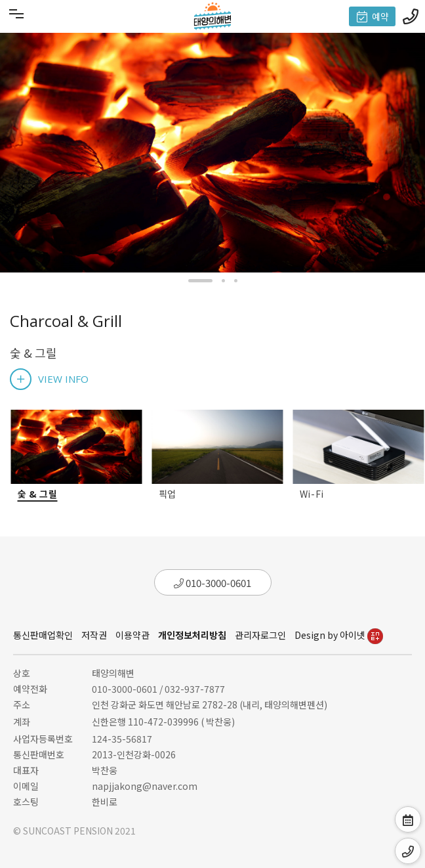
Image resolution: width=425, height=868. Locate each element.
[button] (200, 281)
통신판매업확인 (43, 635)
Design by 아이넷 (339, 635)
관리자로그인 (260, 635)
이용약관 (132, 635)
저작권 (94, 635)
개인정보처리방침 (192, 635)
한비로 (105, 802)
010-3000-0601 (212, 583)
